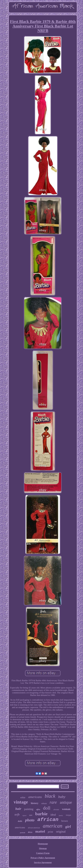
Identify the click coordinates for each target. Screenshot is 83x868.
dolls (20, 821)
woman (66, 809)
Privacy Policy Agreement (43, 858)
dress (30, 832)
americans (35, 797)
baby (62, 797)
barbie (41, 814)
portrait (23, 833)
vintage (21, 802)
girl (68, 827)
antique (66, 802)
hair (18, 809)
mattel (40, 831)
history (35, 803)
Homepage (43, 844)
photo (30, 820)
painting (29, 809)
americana (20, 827)
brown (64, 821)
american (52, 826)
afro (38, 809)
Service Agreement (43, 862)
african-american (34, 828)
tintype (68, 815)
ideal (53, 815)
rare (53, 802)
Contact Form (43, 853)
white (23, 797)
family (61, 815)
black (50, 796)
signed (24, 815)
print (50, 832)
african (48, 820)
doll (47, 808)
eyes (31, 815)
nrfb (17, 815)
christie (56, 809)
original (61, 832)
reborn (44, 803)
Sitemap (43, 848)
